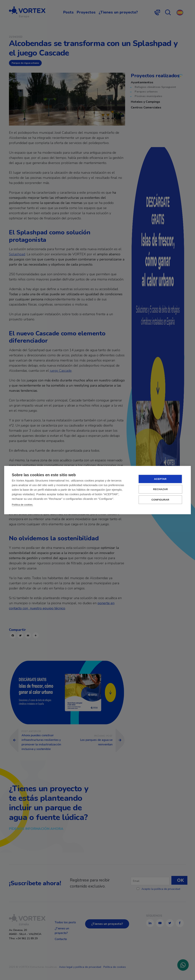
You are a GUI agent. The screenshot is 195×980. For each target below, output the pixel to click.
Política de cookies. (22, 505)
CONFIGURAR (160, 500)
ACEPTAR (160, 479)
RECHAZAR (160, 489)
